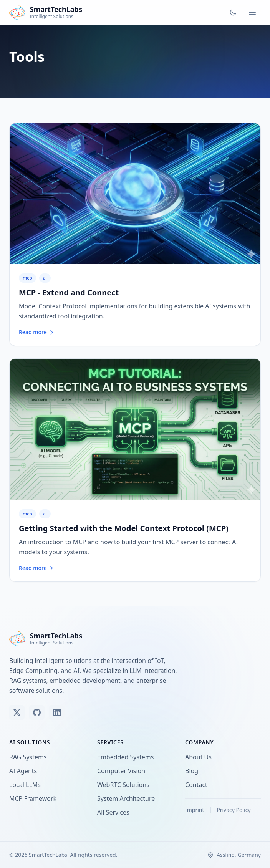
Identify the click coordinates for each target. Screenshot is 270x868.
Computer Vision (123, 771)
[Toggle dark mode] (233, 12)
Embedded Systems (127, 757)
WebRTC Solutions (125, 785)
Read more (37, 332)
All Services (115, 812)
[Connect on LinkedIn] (57, 712)
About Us (200, 757)
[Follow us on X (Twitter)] (17, 712)
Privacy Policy (234, 810)
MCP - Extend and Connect (69, 292)
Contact (198, 785)
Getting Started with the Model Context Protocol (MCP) (124, 528)
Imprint (195, 810)
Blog (193, 771)
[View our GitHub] (37, 712)
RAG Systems (30, 757)
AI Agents (25, 771)
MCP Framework (34, 798)
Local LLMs (27, 785)
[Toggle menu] (252, 12)
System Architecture (128, 798)
